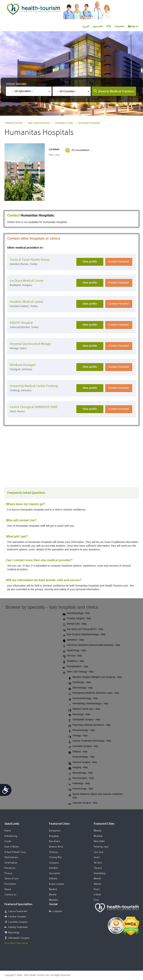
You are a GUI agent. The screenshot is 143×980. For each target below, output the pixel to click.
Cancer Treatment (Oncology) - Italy (90, 741)
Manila (53, 895)
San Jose (99, 852)
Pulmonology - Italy (81, 789)
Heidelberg (100, 874)
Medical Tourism (14, 123)
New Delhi (99, 841)
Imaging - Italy (78, 768)
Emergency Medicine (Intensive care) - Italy (94, 693)
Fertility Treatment (18, 927)
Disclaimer (10, 884)
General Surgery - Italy (83, 762)
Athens (98, 884)
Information (11, 863)
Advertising (11, 836)
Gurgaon (54, 863)
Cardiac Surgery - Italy (77, 619)
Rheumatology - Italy (81, 730)
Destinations (11, 857)
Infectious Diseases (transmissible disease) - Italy (91, 645)
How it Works (12, 847)
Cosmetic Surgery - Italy (83, 746)
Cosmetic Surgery (18, 922)
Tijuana (98, 868)
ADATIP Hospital (21, 323)
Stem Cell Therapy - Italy (78, 672)
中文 (109, 26)
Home (8, 831)
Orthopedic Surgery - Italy (84, 720)
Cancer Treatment (18, 912)
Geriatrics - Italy (73, 640)
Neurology (14, 933)
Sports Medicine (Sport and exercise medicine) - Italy (96, 796)
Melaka (98, 831)
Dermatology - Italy (81, 688)
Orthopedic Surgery (19, 938)
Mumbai (98, 836)
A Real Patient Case (15, 852)
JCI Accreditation (80, 150)
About (8, 890)
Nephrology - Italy (74, 651)
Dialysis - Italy (78, 752)
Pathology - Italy (79, 784)
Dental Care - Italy (75, 624)
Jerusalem (55, 874)
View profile (90, 262)
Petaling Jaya (101, 847)
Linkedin (56, 911)
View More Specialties (16, 943)
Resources (10, 868)
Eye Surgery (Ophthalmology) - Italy (84, 635)
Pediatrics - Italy (73, 661)
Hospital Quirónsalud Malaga (30, 344)
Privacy (8, 874)
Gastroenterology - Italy (83, 698)
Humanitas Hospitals (89, 123)
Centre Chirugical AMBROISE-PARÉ (34, 407)
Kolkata (53, 879)
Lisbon (97, 895)
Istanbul (54, 868)
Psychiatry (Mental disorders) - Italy (89, 725)
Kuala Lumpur (57, 884)
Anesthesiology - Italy (76, 613)
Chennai (54, 852)
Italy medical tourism (39, 123)
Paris (97, 900)
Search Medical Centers (116, 91)
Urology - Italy (78, 736)
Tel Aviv (98, 863)
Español (120, 26)
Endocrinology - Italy (81, 757)
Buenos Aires (56, 847)
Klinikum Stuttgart (23, 365)
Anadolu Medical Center (27, 302)
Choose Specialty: (16, 84)
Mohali (98, 879)
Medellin (54, 900)
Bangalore (55, 831)
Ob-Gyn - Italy (72, 656)
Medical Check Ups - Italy (84, 709)
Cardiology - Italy (80, 682)
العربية (86, 26)
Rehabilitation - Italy (75, 667)
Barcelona (55, 841)
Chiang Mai (55, 857)
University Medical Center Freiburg (34, 386)
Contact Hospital (119, 262)
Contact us (10, 895)
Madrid (53, 890)
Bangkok (54, 836)
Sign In (133, 26)
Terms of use (11, 879)
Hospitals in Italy (64, 123)
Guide (8, 841)
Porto (97, 890)
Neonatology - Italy (80, 773)
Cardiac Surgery (17, 917)
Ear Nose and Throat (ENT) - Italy (83, 629)
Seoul (97, 857)
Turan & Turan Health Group (30, 260)
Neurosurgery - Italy (81, 778)
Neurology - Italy (79, 715)
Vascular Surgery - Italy (83, 803)
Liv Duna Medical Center (27, 281)
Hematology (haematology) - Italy (88, 704)
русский (98, 26)
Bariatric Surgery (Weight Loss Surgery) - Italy (95, 677)
